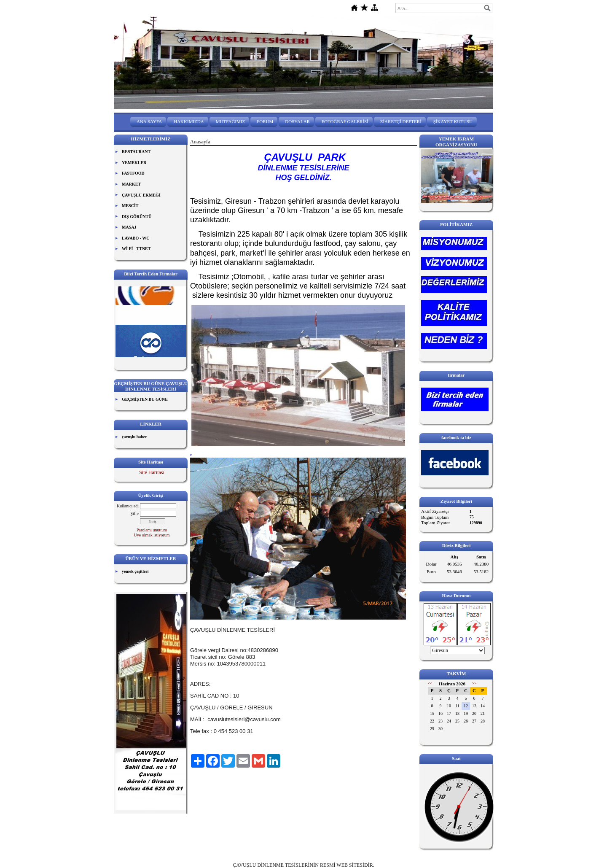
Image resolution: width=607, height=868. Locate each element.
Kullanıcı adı (128, 506)
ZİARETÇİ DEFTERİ (401, 121)
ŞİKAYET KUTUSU (453, 121)
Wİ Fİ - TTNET (136, 249)
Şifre (135, 514)
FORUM (265, 121)
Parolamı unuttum (152, 530)
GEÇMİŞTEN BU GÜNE (145, 399)
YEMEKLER (134, 163)
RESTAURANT (136, 152)
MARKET (131, 184)
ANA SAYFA (149, 121)
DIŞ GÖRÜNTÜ (137, 217)
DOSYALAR (297, 121)
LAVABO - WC (136, 238)
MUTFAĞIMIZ (230, 121)
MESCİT (130, 206)
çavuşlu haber (134, 437)
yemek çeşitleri (135, 571)
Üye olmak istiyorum (152, 535)
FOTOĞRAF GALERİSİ (345, 121)
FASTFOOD (133, 173)
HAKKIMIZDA (189, 121)
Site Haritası (152, 472)
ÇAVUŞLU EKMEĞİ (141, 195)
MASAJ (129, 227)
